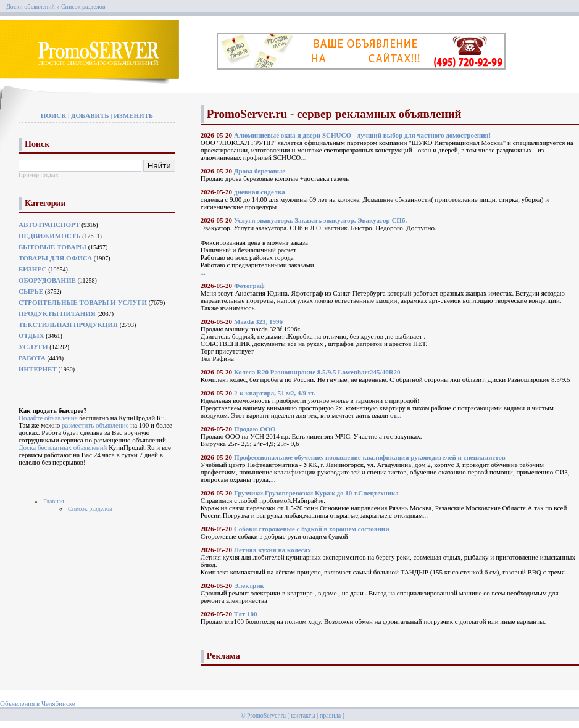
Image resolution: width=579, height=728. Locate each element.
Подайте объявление (48, 418)
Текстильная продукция (68, 325)
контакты (303, 715)
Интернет (38, 369)
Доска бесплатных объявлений (63, 447)
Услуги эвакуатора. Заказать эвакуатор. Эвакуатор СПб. (320, 220)
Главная (54, 501)
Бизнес (32, 269)
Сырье (31, 291)
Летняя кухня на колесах (273, 550)
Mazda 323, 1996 (258, 321)
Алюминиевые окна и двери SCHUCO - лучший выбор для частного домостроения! (362, 135)
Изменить (133, 115)
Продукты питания (57, 313)
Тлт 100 (246, 614)
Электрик (249, 585)
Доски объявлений (31, 6)
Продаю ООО (255, 429)
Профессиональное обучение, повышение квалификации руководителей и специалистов (370, 457)
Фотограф (249, 286)
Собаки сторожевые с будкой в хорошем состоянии (312, 529)
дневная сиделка (260, 192)
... (303, 157)
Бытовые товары (52, 247)
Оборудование (47, 280)
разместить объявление (95, 425)
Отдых (31, 336)
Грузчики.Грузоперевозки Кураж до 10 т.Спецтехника (316, 493)
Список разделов (90, 509)
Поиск (54, 115)
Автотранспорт (49, 225)
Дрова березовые (260, 171)
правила (330, 715)
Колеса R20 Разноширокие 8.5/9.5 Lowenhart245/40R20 (317, 372)
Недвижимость (49, 236)
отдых (51, 175)
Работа (32, 358)
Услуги (33, 347)
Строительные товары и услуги (83, 302)
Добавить (90, 115)
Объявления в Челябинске (38, 703)
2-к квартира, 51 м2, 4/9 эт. (275, 393)
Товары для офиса (55, 258)
